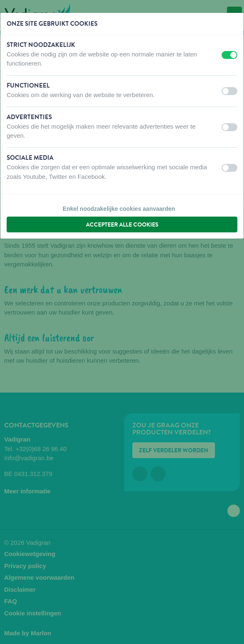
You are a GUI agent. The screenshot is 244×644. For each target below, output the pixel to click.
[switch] (229, 55)
